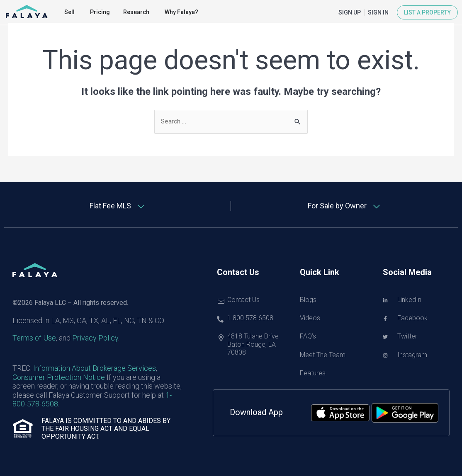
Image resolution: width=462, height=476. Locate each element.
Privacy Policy (95, 338)
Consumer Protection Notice (59, 377)
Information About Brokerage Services (95, 368)
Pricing (100, 12)
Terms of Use (34, 338)
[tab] (118, 206)
